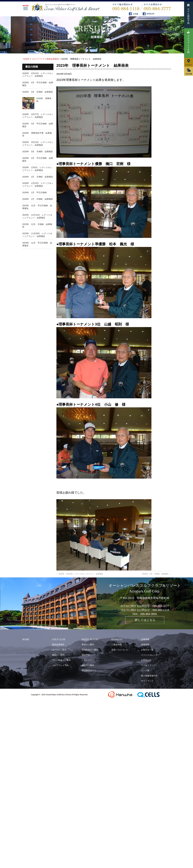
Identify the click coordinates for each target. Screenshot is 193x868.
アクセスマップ (148, 665)
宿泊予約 (86, 655)
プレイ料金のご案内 (61, 660)
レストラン (87, 660)
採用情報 (145, 645)
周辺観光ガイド (89, 670)
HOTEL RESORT (90, 639)
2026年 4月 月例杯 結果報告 (38, 92)
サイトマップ (147, 681)
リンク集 (145, 670)
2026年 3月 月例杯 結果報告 (38, 152)
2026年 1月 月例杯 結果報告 (38, 199)
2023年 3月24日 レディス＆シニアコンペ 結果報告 (80, 574)
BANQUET (117, 639)
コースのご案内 (59, 650)
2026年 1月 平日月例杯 (35, 192)
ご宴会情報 (117, 645)
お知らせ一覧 (147, 650)
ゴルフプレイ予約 (60, 665)
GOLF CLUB (58, 639)
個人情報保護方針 (149, 676)
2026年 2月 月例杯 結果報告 (38, 177)
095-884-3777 (161, 606)
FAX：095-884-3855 (145, 614)
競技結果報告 (58, 645)
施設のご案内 (58, 655)
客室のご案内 (88, 645)
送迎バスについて (120, 650)
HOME (26, 639)
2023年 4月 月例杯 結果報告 (156, 574)
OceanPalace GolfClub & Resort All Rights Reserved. (67, 695)
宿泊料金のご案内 (90, 650)
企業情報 (145, 639)
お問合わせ (146, 660)
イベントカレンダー (150, 655)
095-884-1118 (161, 610)
